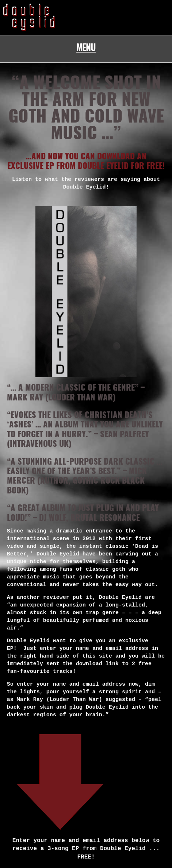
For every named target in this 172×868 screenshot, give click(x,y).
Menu (86, 49)
